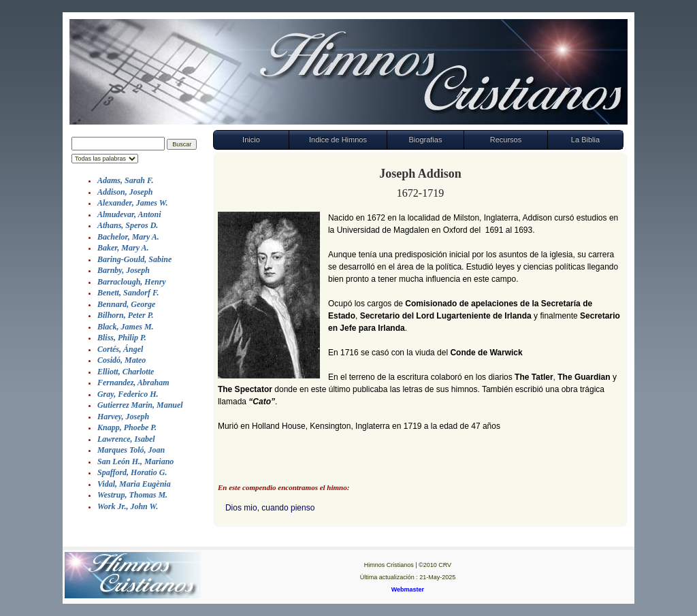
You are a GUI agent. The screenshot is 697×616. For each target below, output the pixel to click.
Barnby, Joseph (124, 270)
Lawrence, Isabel (126, 439)
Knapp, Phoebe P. (127, 427)
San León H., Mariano (135, 461)
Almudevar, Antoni (129, 214)
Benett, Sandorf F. (128, 293)
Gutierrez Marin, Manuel (140, 405)
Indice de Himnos (338, 140)
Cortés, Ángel (120, 349)
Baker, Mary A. (123, 248)
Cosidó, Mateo (121, 360)
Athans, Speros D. (128, 225)
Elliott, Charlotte (126, 372)
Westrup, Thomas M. (132, 495)
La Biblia (585, 140)
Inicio (251, 140)
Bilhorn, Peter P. (125, 315)
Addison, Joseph (125, 192)
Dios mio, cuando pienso (270, 508)
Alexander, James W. (133, 203)
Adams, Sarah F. (125, 180)
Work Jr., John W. (128, 506)
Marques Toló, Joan (131, 450)
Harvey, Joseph (123, 417)
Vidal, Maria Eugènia (134, 484)
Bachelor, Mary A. (128, 237)
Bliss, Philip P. (122, 338)
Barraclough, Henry (132, 282)
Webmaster (408, 589)
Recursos (506, 140)
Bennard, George (126, 304)
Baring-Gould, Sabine (134, 259)
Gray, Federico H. (128, 394)
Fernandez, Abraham (133, 383)
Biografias (425, 140)
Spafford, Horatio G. (132, 472)
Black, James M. (126, 327)
